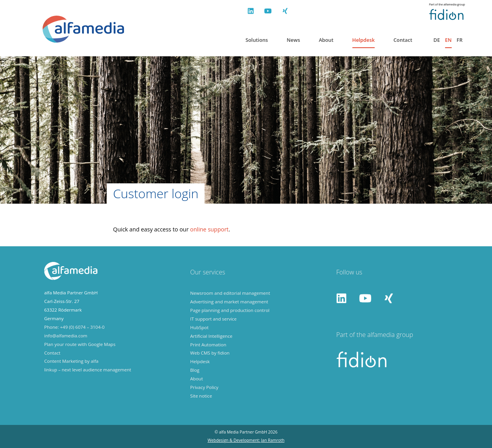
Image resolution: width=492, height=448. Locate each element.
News (293, 40)
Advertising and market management (229, 302)
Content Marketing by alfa (71, 361)
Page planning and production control (230, 310)
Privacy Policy (204, 387)
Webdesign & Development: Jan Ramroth (246, 440)
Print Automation (208, 345)
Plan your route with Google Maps (80, 344)
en (448, 40)
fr (460, 40)
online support (209, 229)
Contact (403, 40)
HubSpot (199, 327)
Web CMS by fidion (210, 353)
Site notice (201, 396)
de (437, 40)
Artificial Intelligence (211, 336)
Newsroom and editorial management (230, 293)
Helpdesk (364, 40)
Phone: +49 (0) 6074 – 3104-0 (74, 327)
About (326, 40)
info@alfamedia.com (66, 336)
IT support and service (213, 319)
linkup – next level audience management (88, 370)
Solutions (257, 40)
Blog (195, 370)
